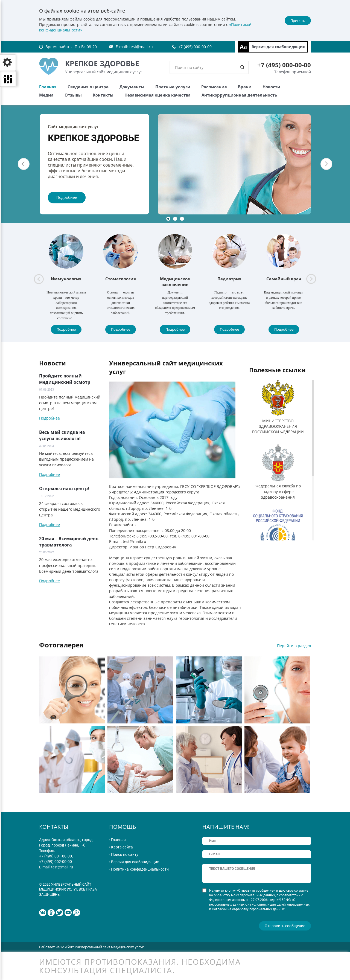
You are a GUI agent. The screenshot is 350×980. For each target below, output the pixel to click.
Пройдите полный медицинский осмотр (65, 379)
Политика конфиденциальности (140, 869)
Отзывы (73, 95)
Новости (271, 87)
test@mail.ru (141, 47)
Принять (298, 21)
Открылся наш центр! (64, 488)
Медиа (46, 95)
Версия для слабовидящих (278, 47)
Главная (48, 87)
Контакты (103, 95)
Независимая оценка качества (157, 95)
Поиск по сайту (125, 854)
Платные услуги (173, 87)
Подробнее (67, 198)
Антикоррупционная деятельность (239, 95)
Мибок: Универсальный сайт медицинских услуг (103, 947)
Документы (132, 87)
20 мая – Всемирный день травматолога (69, 542)
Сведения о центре (88, 87)
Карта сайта (122, 847)
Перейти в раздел (294, 646)
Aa (243, 47)
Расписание (214, 87)
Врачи (245, 87)
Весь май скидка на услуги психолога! (62, 435)
